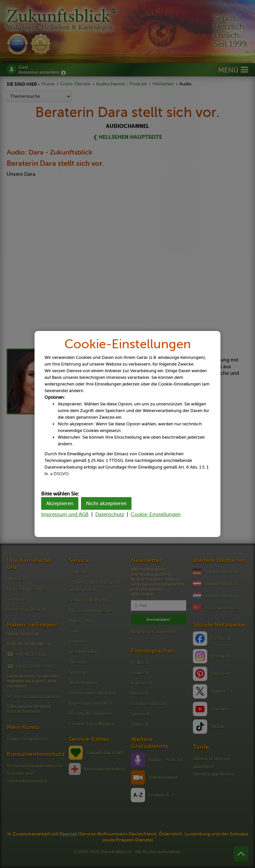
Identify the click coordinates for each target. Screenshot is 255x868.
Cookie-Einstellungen (156, 514)
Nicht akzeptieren (106, 503)
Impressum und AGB (65, 514)
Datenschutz (110, 514)
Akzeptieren (60, 503)
